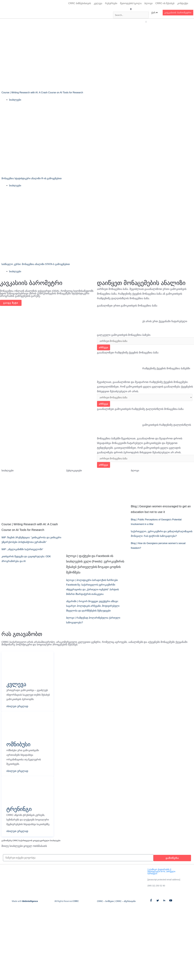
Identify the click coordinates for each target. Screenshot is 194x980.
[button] (131, 9)
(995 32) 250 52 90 (156, 898)
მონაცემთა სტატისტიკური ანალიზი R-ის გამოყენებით (35, 179)
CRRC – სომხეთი (105, 914)
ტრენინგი (20, 816)
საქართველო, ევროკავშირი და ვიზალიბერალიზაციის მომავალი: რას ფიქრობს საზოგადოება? (161, 538)
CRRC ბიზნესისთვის (80, 3)
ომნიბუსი (20, 751)
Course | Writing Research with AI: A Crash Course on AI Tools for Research (44, 93)
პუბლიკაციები (75, 472)
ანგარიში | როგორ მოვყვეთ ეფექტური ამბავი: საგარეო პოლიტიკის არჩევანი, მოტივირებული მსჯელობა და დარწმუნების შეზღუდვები (95, 608)
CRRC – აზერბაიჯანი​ (126, 914)
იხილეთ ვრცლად (17, 713)
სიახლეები (16, 100)
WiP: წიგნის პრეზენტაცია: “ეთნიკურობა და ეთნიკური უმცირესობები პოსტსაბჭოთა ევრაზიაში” (28, 544)
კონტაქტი (183, 3)
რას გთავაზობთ (22, 636)
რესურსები (111, 3)
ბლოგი (148, 3)
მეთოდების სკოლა (131, 3)
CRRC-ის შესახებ (165, 3)
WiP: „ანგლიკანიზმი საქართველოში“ (24, 556)
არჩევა (104, 348)
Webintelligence (30, 914)
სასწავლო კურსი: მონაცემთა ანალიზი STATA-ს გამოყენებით (39, 265)
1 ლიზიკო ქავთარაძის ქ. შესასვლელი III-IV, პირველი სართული (161, 884)
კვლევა (98, 3)
